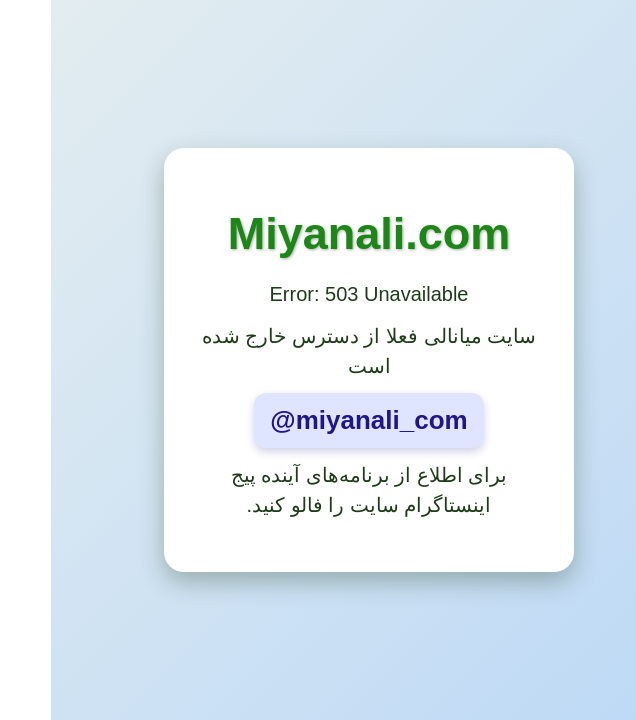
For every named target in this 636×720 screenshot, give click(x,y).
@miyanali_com (317, 420)
